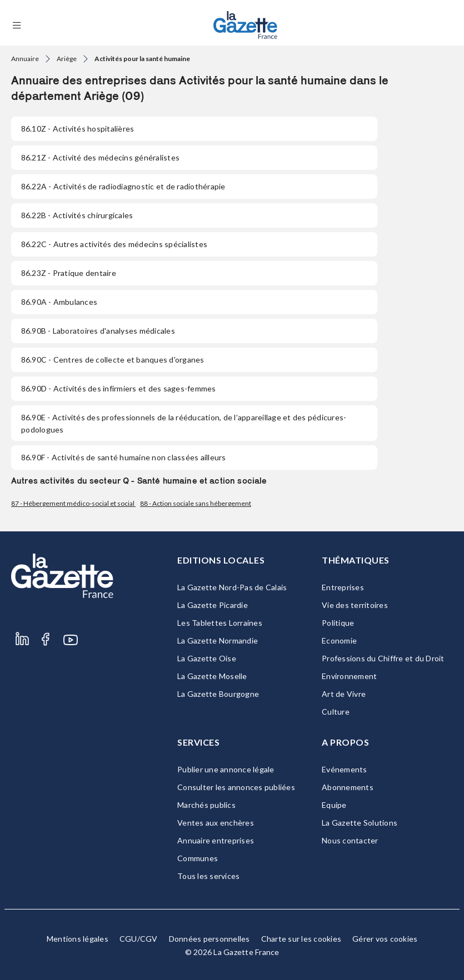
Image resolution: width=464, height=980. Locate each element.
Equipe (334, 805)
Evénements (345, 769)
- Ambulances (59, 302)
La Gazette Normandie (218, 640)
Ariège (67, 59)
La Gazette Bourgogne (218, 694)
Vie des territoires (355, 605)
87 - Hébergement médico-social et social (73, 503)
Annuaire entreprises (216, 840)
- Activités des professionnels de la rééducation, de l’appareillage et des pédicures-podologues (184, 423)
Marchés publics (206, 805)
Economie (339, 640)
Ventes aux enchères (216, 823)
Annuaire (25, 59)
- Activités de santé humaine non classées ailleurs (124, 457)
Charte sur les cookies (301, 939)
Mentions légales (78, 939)
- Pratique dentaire (69, 273)
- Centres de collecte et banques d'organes (113, 360)
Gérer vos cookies (385, 939)
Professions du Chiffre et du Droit (383, 658)
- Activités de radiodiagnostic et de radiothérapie (123, 186)
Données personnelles (209, 939)
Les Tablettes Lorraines (220, 623)
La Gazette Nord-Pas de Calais (232, 587)
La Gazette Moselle (212, 676)
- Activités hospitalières (78, 129)
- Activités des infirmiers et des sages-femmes (119, 388)
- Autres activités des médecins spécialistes (114, 244)
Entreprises (343, 587)
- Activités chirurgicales (77, 215)
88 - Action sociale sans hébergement (196, 503)
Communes (198, 858)
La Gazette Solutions (360, 823)
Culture (336, 712)
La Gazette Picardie (213, 605)
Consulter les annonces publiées (236, 787)
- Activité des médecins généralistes (100, 157)
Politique (338, 623)
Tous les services (208, 876)
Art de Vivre (344, 694)
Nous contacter (350, 840)
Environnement (349, 676)
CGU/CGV (139, 939)
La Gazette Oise (207, 658)
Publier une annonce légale (226, 769)
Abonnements (348, 787)
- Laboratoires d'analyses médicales (98, 331)
